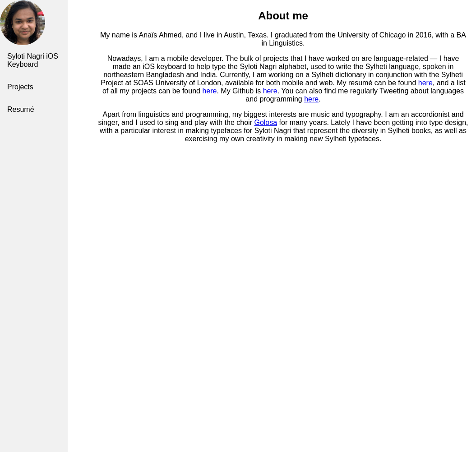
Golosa (266, 122)
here (425, 83)
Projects (20, 87)
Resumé (21, 109)
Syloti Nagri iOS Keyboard (33, 60)
